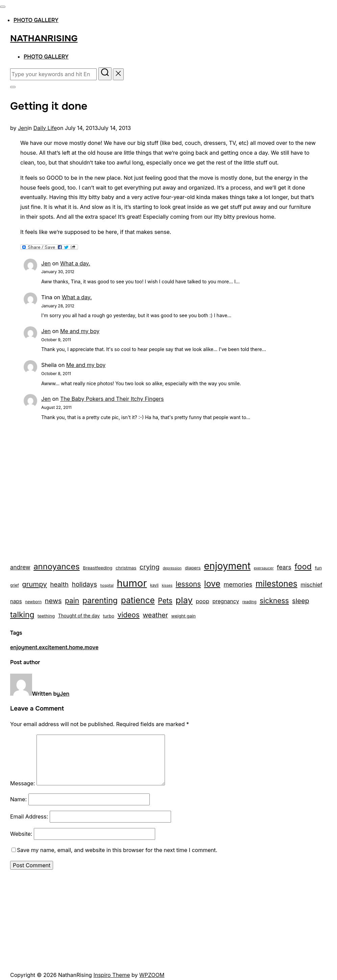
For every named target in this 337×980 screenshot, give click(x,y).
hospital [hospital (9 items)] (107, 585)
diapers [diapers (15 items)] (193, 568)
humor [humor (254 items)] (132, 583)
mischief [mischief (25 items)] (311, 585)
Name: (18, 799)
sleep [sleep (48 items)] (300, 601)
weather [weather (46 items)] (155, 615)
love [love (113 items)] (212, 584)
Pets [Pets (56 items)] (165, 601)
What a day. (75, 263)
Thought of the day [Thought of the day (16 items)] (79, 616)
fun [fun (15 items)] (318, 568)
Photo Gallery (36, 20)
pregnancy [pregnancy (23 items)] (226, 601)
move (91, 647)
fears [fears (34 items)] (284, 567)
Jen (23, 128)
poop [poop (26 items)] (202, 601)
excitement (53, 647)
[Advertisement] (168, 495)
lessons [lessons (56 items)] (188, 584)
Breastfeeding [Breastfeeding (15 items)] (98, 568)
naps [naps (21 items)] (16, 601)
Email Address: (29, 816)
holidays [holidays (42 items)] (84, 584)
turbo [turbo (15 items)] (109, 616)
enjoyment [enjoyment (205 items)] (227, 566)
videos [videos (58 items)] (128, 615)
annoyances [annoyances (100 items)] (57, 567)
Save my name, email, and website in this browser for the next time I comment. (117, 850)
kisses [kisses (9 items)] (167, 585)
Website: (21, 834)
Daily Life (45, 128)
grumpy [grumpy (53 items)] (34, 584)
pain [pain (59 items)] (72, 601)
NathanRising (44, 38)
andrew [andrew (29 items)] (20, 567)
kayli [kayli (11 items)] (154, 585)
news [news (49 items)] (53, 601)
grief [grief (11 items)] (15, 585)
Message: (22, 783)
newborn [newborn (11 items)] (33, 602)
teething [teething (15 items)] (46, 616)
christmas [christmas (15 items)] (126, 568)
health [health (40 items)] (59, 584)
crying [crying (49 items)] (150, 567)
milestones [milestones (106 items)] (276, 584)
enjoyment (24, 647)
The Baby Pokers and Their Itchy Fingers (112, 399)
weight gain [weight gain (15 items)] (184, 616)
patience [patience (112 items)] (138, 600)
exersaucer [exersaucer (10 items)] (264, 568)
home (76, 647)
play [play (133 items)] (184, 600)
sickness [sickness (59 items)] (274, 601)
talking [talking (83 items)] (22, 615)
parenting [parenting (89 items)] (100, 600)
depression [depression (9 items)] (172, 568)
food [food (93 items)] (303, 567)
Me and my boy (80, 331)
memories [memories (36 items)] (238, 584)
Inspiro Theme (112, 975)
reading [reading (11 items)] (249, 602)
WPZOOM (152, 975)
